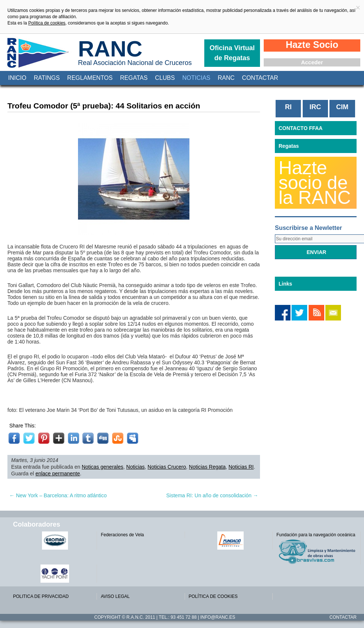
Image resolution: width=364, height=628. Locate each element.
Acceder (312, 62)
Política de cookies (47, 23)
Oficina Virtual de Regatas (232, 53)
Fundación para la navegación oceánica (316, 535)
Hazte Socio (312, 45)
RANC (110, 49)
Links (285, 284)
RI (288, 107)
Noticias (196, 78)
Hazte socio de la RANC (315, 183)
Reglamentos (90, 78)
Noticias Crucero (167, 467)
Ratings (47, 78)
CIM (342, 107)
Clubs (165, 78)
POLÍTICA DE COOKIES (213, 596)
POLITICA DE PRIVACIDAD (41, 596)
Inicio (17, 78)
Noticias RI (241, 467)
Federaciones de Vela (122, 535)
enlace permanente (58, 474)
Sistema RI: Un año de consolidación (212, 495)
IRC (315, 107)
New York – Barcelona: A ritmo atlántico (58, 495)
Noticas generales (103, 467)
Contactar (260, 78)
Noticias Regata (207, 467)
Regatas (134, 78)
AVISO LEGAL (115, 596)
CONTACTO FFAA (300, 128)
